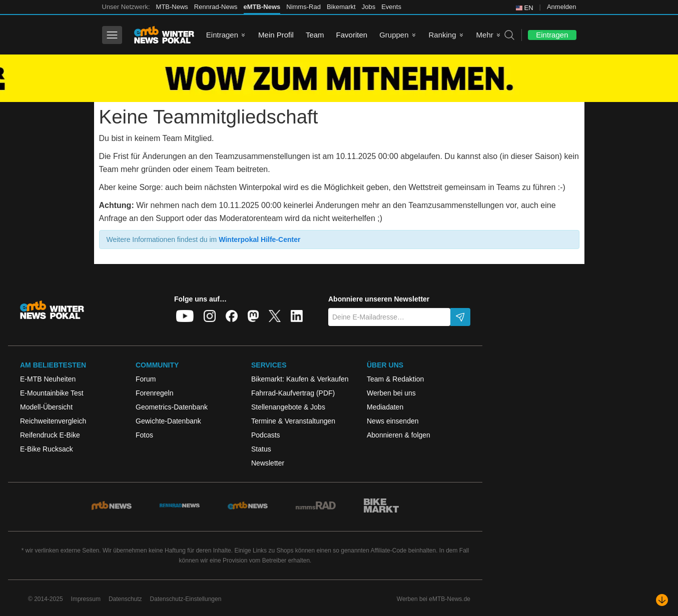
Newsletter (268, 463)
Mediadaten (385, 407)
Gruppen (394, 35)
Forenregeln (155, 393)
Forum (146, 379)
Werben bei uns (391, 393)
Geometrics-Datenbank (172, 407)
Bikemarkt (341, 7)
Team (315, 35)
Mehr (485, 35)
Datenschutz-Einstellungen (186, 599)
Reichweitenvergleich (53, 421)
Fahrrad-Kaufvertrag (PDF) (293, 393)
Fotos (144, 435)
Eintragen (222, 35)
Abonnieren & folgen (399, 435)
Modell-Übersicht (46, 407)
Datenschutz (125, 599)
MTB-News (172, 7)
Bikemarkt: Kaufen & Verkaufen (300, 379)
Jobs (369, 7)
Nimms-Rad (303, 7)
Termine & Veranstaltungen (293, 421)
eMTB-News (262, 7)
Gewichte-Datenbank (168, 421)
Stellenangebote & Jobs (288, 407)
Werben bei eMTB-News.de (434, 599)
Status (261, 449)
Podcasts (266, 435)
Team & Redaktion (395, 379)
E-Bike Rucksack (47, 449)
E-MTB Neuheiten (48, 379)
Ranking (443, 35)
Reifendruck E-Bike (50, 435)
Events (391, 7)
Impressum (86, 599)
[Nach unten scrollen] (662, 600)
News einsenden (393, 421)
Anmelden (562, 7)
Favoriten (352, 35)
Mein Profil (276, 35)
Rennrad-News (216, 7)
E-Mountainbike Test (52, 393)
